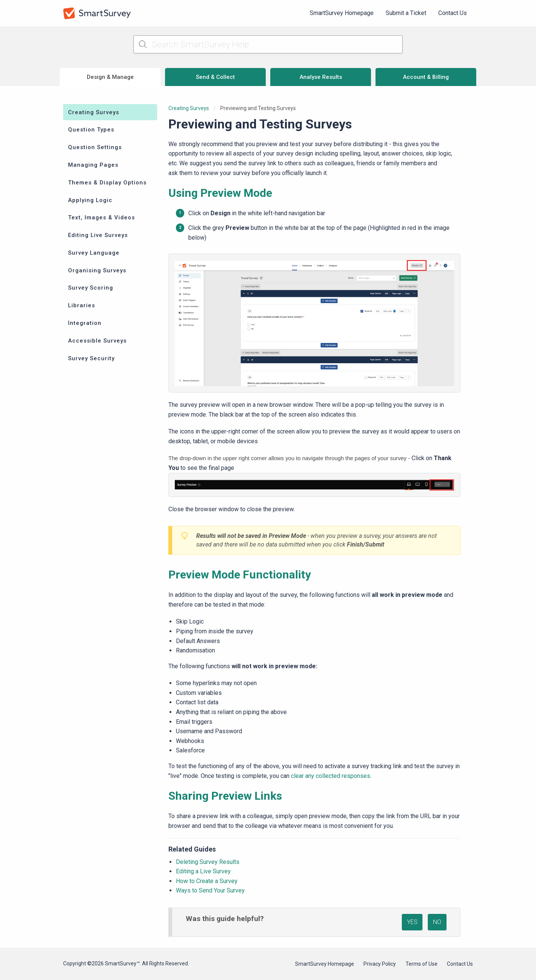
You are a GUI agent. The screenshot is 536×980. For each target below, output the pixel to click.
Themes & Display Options (107, 183)
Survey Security (91, 358)
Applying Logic (90, 200)
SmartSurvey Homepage (342, 13)
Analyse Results (321, 77)
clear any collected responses (331, 776)
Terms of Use (422, 964)
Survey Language (94, 253)
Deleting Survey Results (208, 862)
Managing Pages (93, 165)
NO (437, 922)
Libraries (82, 305)
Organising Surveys (97, 270)
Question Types (91, 130)
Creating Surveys (94, 112)
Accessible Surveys (97, 341)
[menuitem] (342, 13)
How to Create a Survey (207, 881)
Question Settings (95, 147)
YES (412, 922)
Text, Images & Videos (101, 217)
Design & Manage (110, 77)
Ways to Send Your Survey (210, 890)
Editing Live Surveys (98, 235)
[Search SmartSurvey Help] (268, 44)
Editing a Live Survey (203, 871)
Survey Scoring (91, 288)
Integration (85, 323)
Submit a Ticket (406, 13)
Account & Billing (426, 77)
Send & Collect (215, 77)
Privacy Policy (380, 964)
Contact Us (453, 13)
